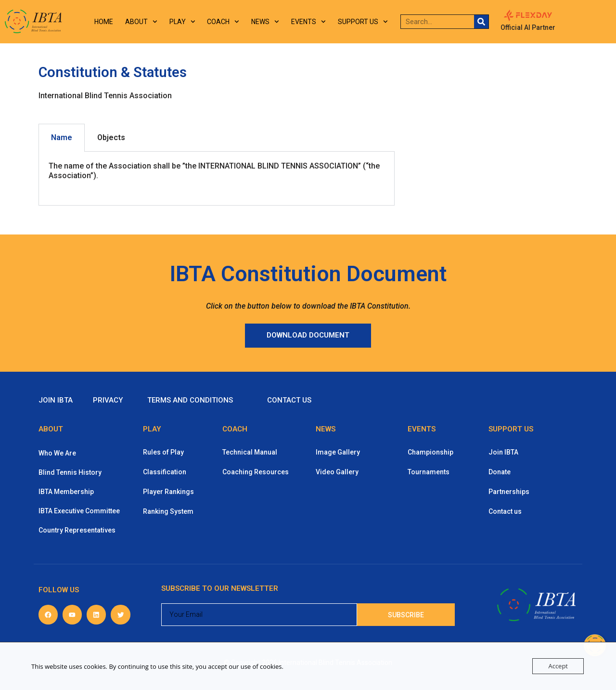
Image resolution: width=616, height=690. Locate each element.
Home (104, 22)
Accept (558, 666)
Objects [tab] (111, 137)
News (265, 22)
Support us (363, 22)
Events (308, 22)
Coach (223, 22)
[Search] (481, 22)
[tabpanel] (217, 179)
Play (182, 22)
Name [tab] (62, 137)
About (141, 22)
